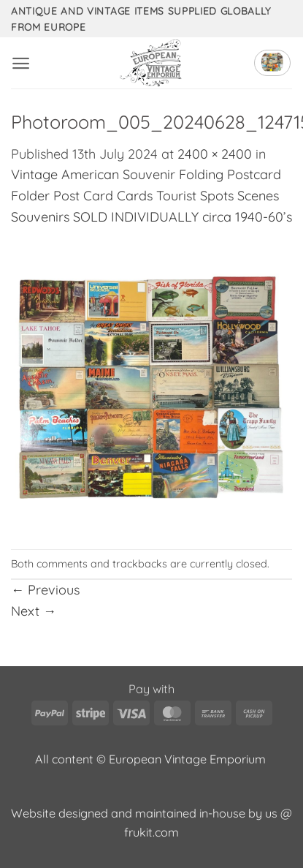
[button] (21, 63)
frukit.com (151, 832)
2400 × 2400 (215, 154)
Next (34, 611)
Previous (45, 590)
